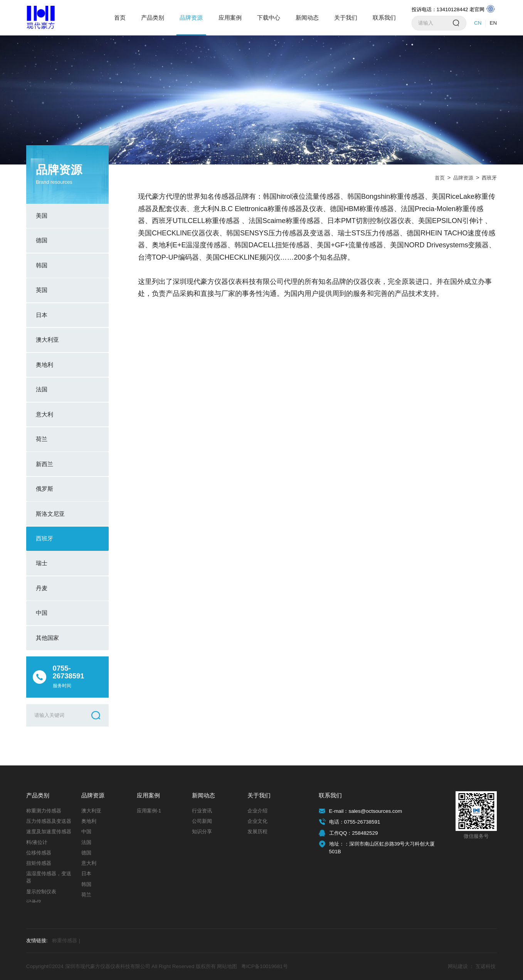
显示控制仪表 (41, 892)
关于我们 (346, 18)
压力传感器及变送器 (49, 821)
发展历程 (257, 832)
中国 (42, 613)
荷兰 (42, 439)
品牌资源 (191, 18)
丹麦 (42, 588)
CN (478, 23)
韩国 (42, 265)
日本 (42, 315)
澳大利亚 (47, 340)
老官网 (482, 9)
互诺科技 (486, 966)
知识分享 (202, 832)
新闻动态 (307, 18)
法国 (42, 389)
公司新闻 (202, 821)
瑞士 (42, 563)
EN (494, 23)
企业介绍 (257, 811)
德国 (42, 240)
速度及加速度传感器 (49, 832)
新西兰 (45, 464)
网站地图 (227, 966)
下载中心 (269, 18)
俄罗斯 (45, 489)
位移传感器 (39, 853)
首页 (120, 18)
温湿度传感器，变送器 (49, 877)
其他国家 (47, 638)
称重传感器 (66, 941)
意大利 (45, 414)
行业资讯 (202, 811)
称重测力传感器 (44, 811)
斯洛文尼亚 (50, 514)
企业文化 (257, 821)
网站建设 (458, 966)
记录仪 (34, 902)
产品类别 (153, 18)
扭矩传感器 (39, 863)
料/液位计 (37, 842)
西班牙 (45, 538)
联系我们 (384, 18)
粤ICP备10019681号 (265, 966)
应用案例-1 (149, 811)
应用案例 (230, 18)
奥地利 (45, 365)
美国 (42, 216)
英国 (42, 290)
